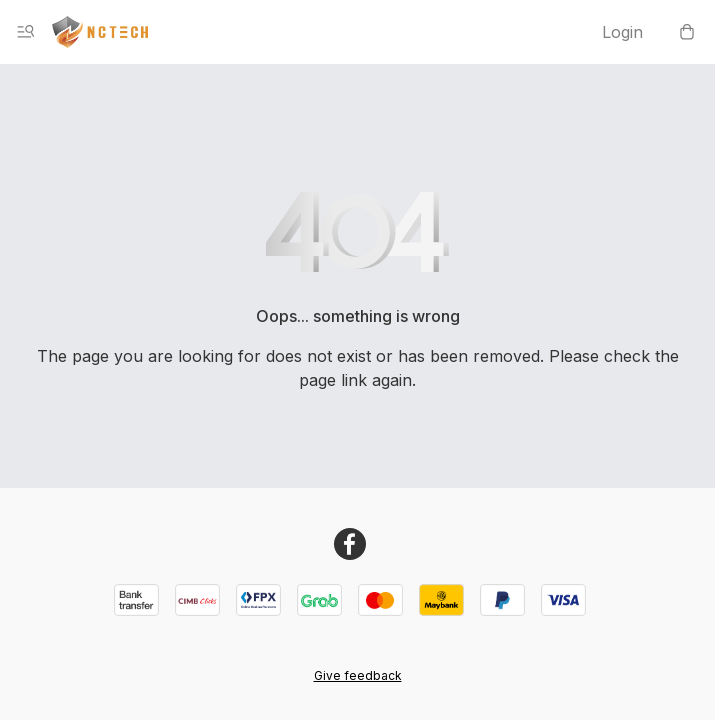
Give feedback (358, 675)
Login (622, 32)
